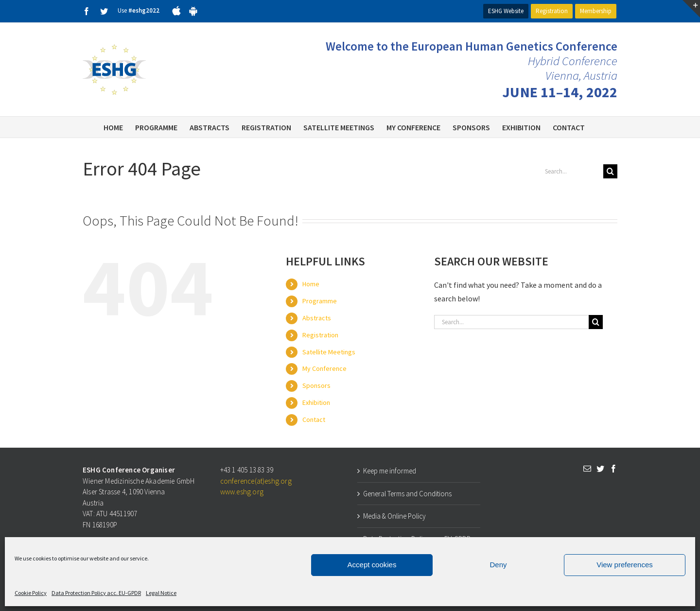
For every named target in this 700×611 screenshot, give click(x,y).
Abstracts (317, 318)
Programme (320, 301)
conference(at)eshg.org (256, 481)
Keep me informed (390, 471)
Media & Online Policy (394, 516)
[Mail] (587, 469)
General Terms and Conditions (407, 494)
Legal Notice (161, 593)
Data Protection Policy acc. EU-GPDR (96, 593)
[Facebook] (613, 469)
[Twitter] (600, 469)
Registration (552, 11)
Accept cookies (372, 565)
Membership (596, 11)
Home (311, 284)
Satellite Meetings (329, 352)
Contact (314, 419)
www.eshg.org (242, 492)
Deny (498, 565)
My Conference (324, 368)
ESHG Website (506, 11)
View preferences (625, 565)
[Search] (610, 171)
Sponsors (316, 385)
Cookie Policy (31, 593)
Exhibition (316, 402)
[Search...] (570, 171)
